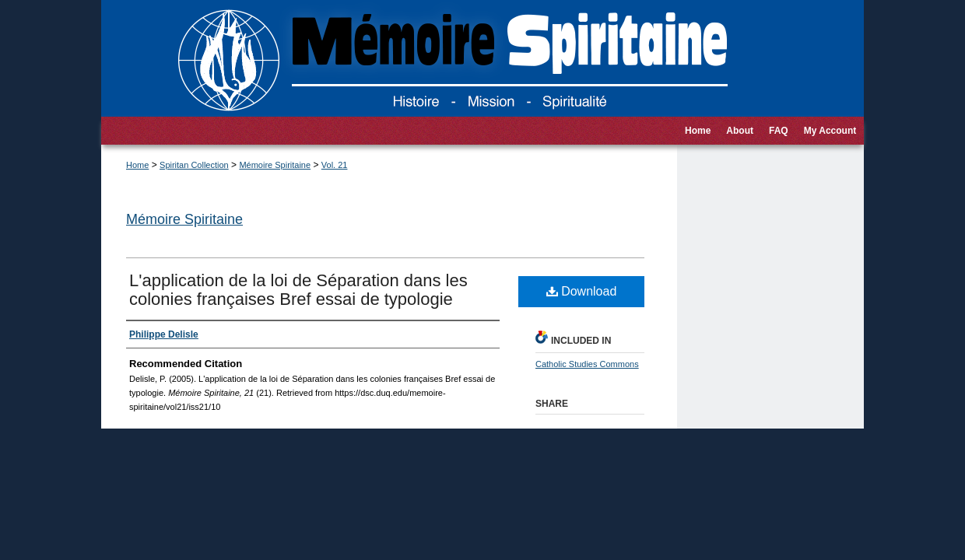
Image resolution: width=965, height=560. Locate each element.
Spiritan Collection (194, 165)
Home (137, 165)
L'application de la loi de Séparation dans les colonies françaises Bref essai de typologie (298, 290)
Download (582, 291)
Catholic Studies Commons (587, 364)
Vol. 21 (335, 165)
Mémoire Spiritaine (275, 165)
